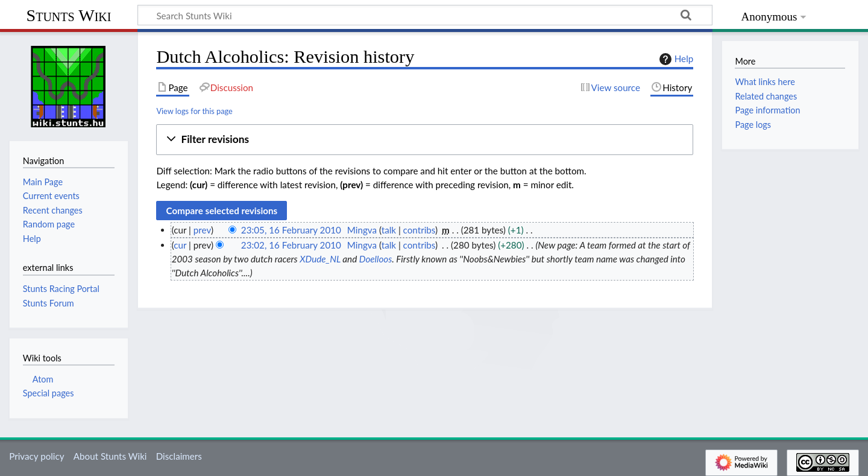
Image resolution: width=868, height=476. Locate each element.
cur (180, 245)
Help (675, 59)
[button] (425, 140)
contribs (419, 230)
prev (202, 230)
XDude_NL (320, 259)
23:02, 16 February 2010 (291, 245)
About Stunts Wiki (110, 456)
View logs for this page (194, 111)
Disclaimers (179, 456)
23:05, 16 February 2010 (291, 230)
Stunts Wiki (69, 15)
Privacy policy (36, 456)
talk (389, 230)
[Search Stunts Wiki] (425, 15)
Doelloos (376, 259)
